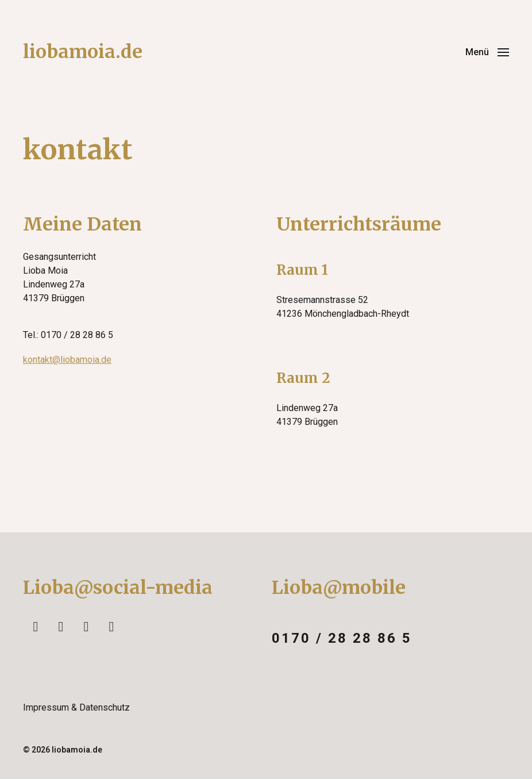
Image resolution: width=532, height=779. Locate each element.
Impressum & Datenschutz (76, 707)
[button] (487, 52)
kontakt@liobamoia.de (67, 360)
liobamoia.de (83, 52)
